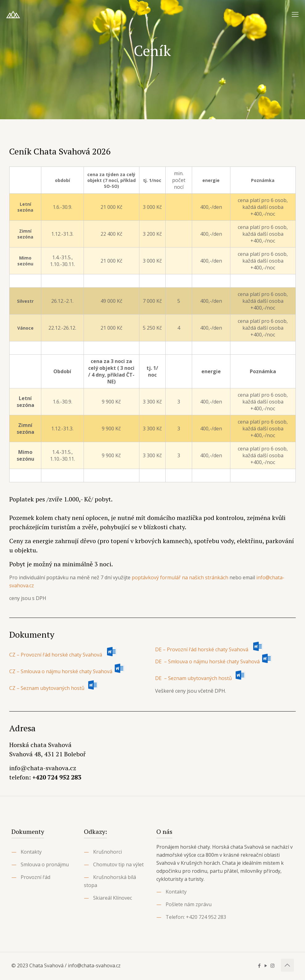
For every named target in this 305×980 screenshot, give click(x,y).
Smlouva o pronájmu (45, 864)
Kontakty (31, 852)
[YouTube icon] (266, 965)
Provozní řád (35, 877)
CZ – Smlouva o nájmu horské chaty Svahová (61, 671)
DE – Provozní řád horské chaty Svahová (209, 649)
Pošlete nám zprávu (189, 904)
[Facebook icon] (260, 965)
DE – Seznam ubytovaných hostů (194, 678)
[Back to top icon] (287, 965)
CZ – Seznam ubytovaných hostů (47, 688)
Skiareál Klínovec (113, 898)
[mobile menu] (295, 14)
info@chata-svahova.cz (43, 768)
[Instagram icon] (272, 965)
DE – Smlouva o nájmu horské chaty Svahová (208, 661)
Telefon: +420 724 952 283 (196, 917)
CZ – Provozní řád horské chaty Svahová (63, 655)
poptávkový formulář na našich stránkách (180, 577)
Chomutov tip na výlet (118, 864)
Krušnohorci (107, 852)
